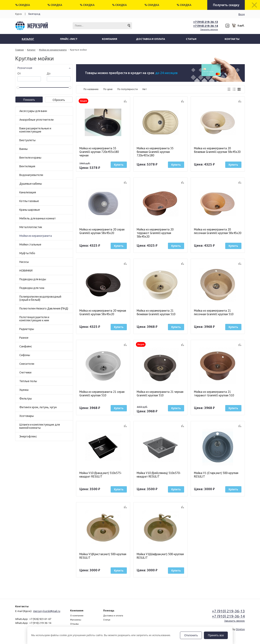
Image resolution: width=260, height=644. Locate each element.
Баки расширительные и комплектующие (35, 130)
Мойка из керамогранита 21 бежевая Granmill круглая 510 (156, 312)
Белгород (34, 14)
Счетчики (25, 372)
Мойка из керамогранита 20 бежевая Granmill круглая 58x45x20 (217, 150)
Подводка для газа (32, 288)
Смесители (27, 364)
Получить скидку (226, 5)
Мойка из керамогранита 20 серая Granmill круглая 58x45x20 (102, 231)
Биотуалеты (27, 140)
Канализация (28, 192)
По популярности (128, 89)
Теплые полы (28, 381)
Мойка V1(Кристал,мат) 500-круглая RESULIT (103, 556)
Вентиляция (27, 166)
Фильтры (26, 399)
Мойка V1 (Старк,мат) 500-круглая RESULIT (216, 475)
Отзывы (74, 624)
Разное (24, 338)
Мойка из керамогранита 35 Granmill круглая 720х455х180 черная (99, 152)
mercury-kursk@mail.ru (47, 611)
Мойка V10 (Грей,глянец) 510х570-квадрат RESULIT (159, 475)
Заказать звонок (209, 29)
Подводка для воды (33, 279)
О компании (77, 616)
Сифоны (25, 355)
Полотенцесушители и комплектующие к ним (34, 319)
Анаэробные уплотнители (36, 120)
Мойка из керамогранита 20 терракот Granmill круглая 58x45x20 (155, 233)
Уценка (24, 390)
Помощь (109, 610)
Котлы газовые (29, 201)
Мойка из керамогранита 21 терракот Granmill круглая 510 (214, 394)
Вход (242, 14)
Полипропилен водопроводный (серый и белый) (40, 298)
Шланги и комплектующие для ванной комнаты (40, 426)
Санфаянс (26, 346)
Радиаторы (27, 329)
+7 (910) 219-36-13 (206, 22)
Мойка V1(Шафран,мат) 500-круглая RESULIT (160, 556)
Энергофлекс (28, 436)
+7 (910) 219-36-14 (206, 26)
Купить (119, 165)
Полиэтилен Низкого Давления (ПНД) (44, 308)
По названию (91, 89)
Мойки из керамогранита (36, 236)
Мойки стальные (30, 244)
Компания (77, 610)
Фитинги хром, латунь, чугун (38, 407)
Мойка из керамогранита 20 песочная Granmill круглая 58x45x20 (218, 231)
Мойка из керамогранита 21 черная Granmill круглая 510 (160, 394)
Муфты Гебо (27, 253)
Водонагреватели (31, 175)
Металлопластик (31, 227)
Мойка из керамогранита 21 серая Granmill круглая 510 (102, 394)
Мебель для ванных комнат (38, 218)
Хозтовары (27, 416)
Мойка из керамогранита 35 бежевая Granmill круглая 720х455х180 (155, 152)
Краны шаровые (30, 210)
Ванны (24, 149)
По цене (108, 89)
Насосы (24, 262)
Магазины (76, 620)
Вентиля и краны (30, 158)
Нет (145, 89)
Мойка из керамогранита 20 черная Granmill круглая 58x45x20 (103, 312)
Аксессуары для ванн (33, 111)
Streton (240, 629)
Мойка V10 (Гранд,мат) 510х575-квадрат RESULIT (101, 475)
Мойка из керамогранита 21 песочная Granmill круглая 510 (214, 312)
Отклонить (191, 635)
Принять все (216, 635)
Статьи (107, 620)
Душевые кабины (31, 184)
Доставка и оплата (113, 616)
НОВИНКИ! (26, 271)
